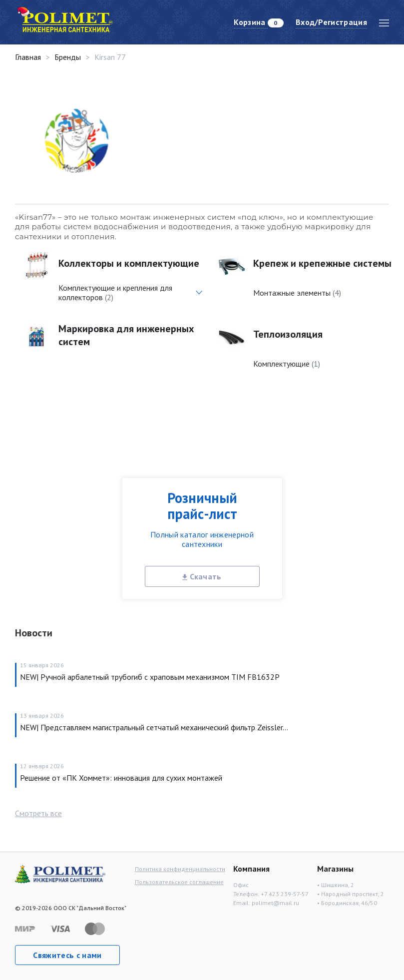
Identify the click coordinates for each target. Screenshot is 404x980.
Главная (28, 57)
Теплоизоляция (288, 334)
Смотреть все (38, 813)
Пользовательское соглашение (179, 882)
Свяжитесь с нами (67, 955)
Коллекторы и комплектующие (129, 263)
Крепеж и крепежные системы (322, 263)
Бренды (68, 57)
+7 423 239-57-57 (285, 894)
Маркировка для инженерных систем (126, 335)
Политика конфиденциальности (180, 869)
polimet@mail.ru (275, 903)
